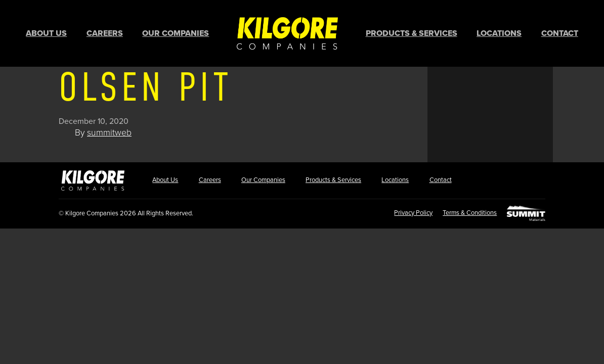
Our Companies (176, 33)
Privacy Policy (409, 211)
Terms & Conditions (468, 211)
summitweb (109, 131)
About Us (46, 33)
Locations (499, 33)
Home (287, 33)
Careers (105, 33)
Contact (560, 33)
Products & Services (412, 33)
